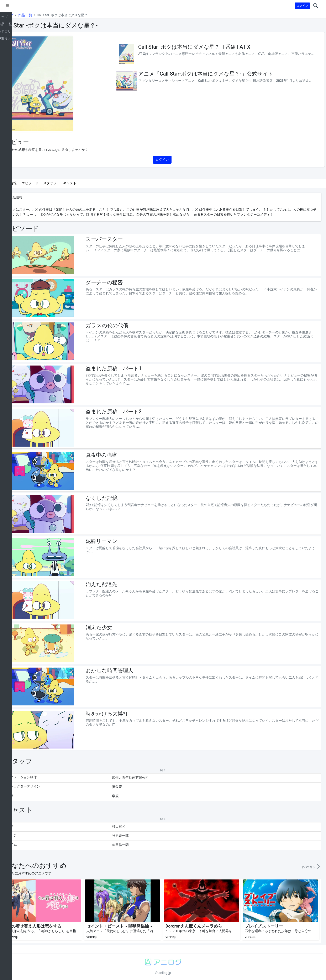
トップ (24, 15)
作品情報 (25, 183)
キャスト (85, 183)
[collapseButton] (171, 770)
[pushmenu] (23, 6)
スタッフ (65, 183)
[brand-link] (8, 6)
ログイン (302, 6)
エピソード (45, 183)
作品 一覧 (40, 15)
